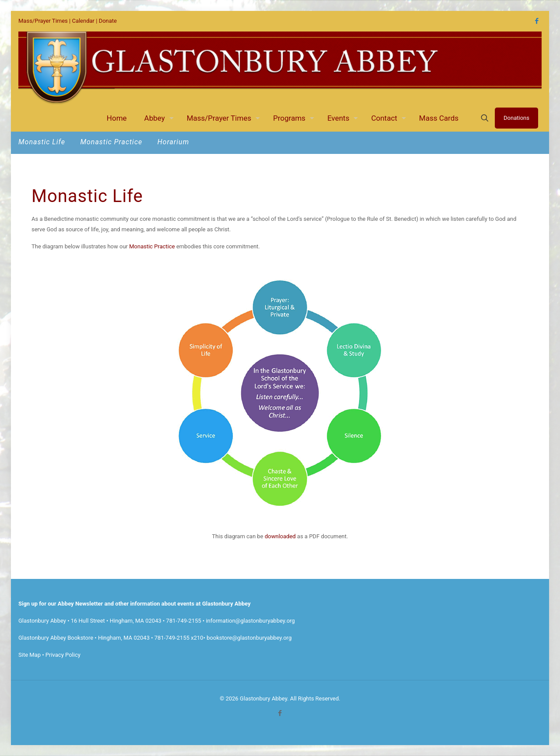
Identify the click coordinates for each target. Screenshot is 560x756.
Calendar (83, 21)
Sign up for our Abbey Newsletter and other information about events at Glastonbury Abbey (135, 604)
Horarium (173, 142)
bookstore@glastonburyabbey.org (249, 638)
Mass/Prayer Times (43, 21)
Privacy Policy (63, 655)
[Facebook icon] (537, 21)
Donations (516, 118)
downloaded (280, 536)
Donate (108, 21)
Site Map (30, 655)
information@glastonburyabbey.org (250, 621)
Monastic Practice (112, 142)
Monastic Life (43, 142)
